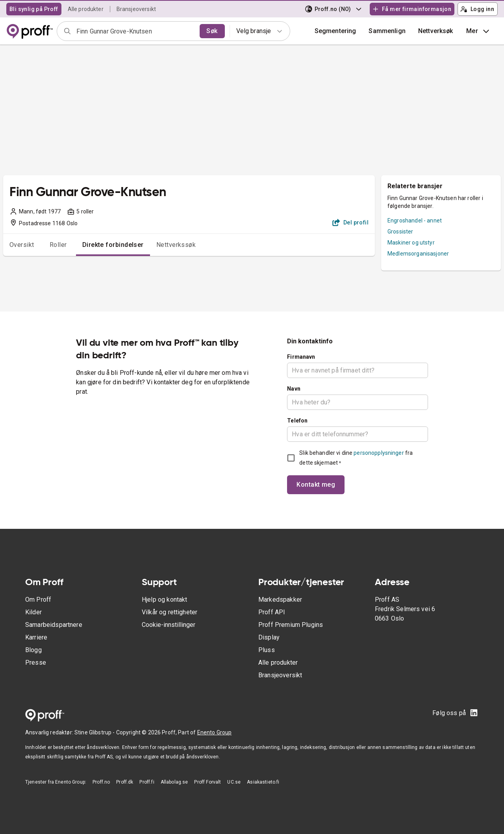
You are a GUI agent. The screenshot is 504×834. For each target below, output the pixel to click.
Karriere (36, 637)
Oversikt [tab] (22, 245)
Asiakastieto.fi (263, 782)
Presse (36, 663)
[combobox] (135, 31)
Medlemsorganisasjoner (418, 254)
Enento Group (215, 732)
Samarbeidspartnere (54, 625)
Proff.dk (125, 782)
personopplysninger (379, 453)
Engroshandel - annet (415, 221)
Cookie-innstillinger (169, 625)
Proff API (272, 612)
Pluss (267, 650)
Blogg (33, 650)
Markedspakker (280, 600)
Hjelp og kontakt (164, 600)
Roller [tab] (58, 245)
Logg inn (477, 9)
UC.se (234, 782)
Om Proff (38, 600)
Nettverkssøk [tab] (176, 245)
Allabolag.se (174, 782)
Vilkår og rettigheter (170, 612)
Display (269, 637)
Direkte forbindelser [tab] (113, 245)
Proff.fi (147, 782)
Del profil (351, 222)
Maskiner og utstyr (411, 243)
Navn (294, 389)
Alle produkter (86, 9)
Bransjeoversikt (136, 9)
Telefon (297, 421)
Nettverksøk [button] (436, 31)
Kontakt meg (316, 485)
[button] (387, 31)
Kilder (33, 612)
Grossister (400, 232)
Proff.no (101, 782)
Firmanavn (301, 357)
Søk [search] (212, 31)
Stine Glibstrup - (95, 732)
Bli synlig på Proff (34, 9)
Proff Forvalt (208, 782)
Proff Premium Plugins (291, 625)
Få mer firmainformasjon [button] (412, 9)
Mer (479, 31)
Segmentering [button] (335, 31)
